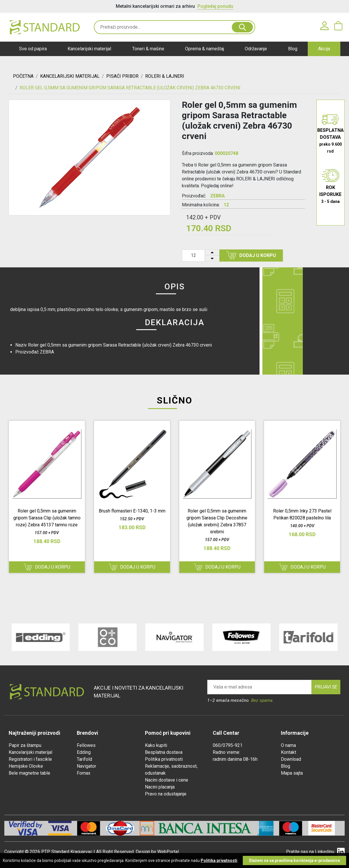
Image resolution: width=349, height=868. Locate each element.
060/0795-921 (228, 745)
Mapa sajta (292, 773)
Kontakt (289, 752)
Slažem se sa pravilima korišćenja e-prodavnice (294, 860)
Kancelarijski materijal (89, 49)
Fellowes (86, 745)
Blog (293, 49)
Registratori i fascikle (30, 759)
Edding (84, 752)
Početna (23, 76)
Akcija (324, 49)
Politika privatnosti (164, 759)
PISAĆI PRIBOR (122, 76)
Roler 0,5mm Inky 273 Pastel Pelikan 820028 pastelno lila (302, 514)
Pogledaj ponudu (215, 6)
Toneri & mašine (148, 49)
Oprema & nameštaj (205, 49)
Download (291, 759)
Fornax (84, 773)
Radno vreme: (226, 752)
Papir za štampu (25, 745)
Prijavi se (326, 687)
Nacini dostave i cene (167, 780)
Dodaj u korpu (251, 255)
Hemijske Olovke (26, 766)
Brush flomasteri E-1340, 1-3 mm (132, 511)
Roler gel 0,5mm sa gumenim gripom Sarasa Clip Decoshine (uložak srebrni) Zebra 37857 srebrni (217, 521)
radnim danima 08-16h (235, 759)
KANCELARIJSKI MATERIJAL (70, 76)
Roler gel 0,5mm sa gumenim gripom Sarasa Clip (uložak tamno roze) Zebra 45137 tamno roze (47, 518)
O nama (288, 745)
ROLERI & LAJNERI (165, 76)
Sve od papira (33, 49)
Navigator (86, 766)
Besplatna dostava (164, 752)
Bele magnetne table (29, 773)
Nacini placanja (160, 787)
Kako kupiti (156, 745)
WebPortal (168, 852)
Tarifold (84, 759)
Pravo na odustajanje (166, 794)
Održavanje (256, 49)
